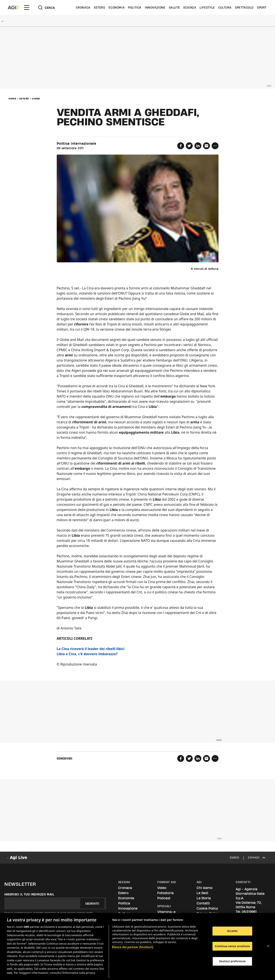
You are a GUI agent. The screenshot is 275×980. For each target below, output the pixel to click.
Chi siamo (205, 888)
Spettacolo (244, 8)
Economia (117, 8)
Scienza (190, 8)
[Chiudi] (268, 946)
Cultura (225, 8)
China (36, 99)
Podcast (164, 898)
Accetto (232, 931)
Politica (135, 8)
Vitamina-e (166, 912)
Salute (174, 8)
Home (12, 99)
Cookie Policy (207, 908)
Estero (100, 8)
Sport (262, 8)
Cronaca (83, 8)
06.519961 (249, 912)
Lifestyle (207, 8)
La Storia (204, 898)
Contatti (203, 903)
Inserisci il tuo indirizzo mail (29, 894)
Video (162, 888)
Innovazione (155, 8)
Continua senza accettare (232, 946)
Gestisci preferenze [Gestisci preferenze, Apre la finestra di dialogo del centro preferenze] (232, 961)
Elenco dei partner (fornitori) (133, 947)
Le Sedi (202, 893)
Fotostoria (165, 893)
